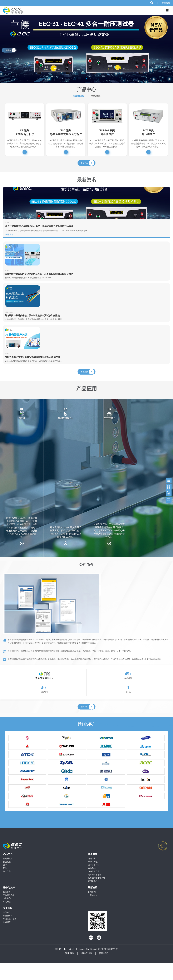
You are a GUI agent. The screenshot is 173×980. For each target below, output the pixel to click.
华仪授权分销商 (10, 936)
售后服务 (7, 909)
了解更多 (8, 50)
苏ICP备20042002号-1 (106, 966)
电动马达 (92, 885)
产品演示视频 (9, 912)
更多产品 (84, 165)
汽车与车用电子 (95, 891)
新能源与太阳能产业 (97, 895)
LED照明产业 (94, 888)
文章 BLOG (93, 912)
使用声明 (70, 970)
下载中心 (7, 915)
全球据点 (7, 939)
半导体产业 (93, 879)
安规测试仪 (79, 96)
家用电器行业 (94, 898)
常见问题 (7, 918)
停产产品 (7, 888)
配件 (5, 885)
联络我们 (103, 970)
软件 (5, 882)
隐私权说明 (86, 970)
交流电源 (96, 96)
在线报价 (166, 3)
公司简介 (7, 929)
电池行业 (92, 875)
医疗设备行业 (94, 882)
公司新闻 (92, 909)
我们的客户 (8, 932)
